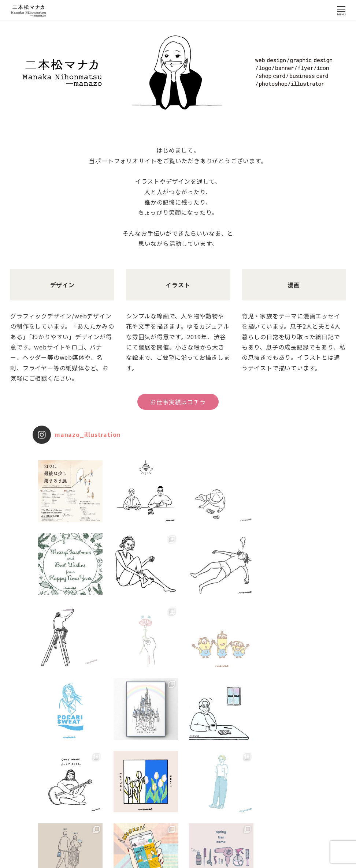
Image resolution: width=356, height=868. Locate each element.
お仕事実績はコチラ (178, 402)
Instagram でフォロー (179, 831)
